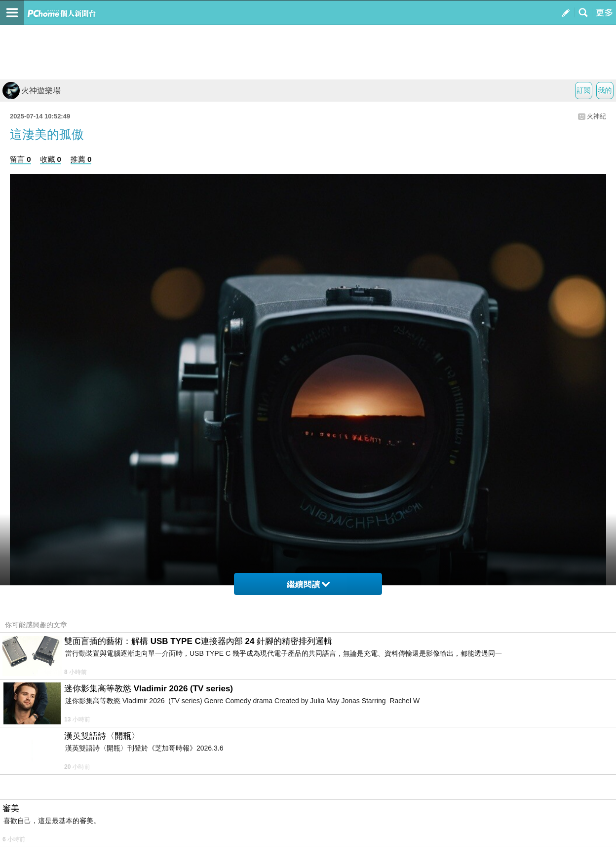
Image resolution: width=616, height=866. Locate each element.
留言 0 (20, 159)
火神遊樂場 (32, 91)
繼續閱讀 (308, 584)
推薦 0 (81, 159)
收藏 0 (51, 159)
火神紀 (597, 116)
